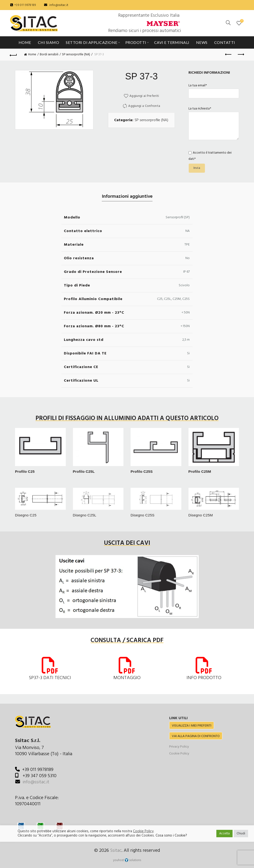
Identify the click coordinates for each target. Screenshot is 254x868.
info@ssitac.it (59, 5)
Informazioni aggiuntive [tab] (127, 197)
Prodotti (136, 42)
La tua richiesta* (214, 124)
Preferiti (241, 21)
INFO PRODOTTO (204, 678)
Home (25, 42)
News (202, 42)
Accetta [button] (224, 834)
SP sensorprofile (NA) (76, 55)
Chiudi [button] (241, 834)
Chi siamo (49, 42)
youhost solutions (127, 860)
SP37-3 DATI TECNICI (50, 678)
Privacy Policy (179, 747)
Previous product (229, 54)
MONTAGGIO (127, 678)
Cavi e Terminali (172, 42)
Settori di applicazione (92, 42)
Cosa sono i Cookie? (171, 836)
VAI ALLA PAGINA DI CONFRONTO (196, 736)
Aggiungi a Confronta (144, 106)
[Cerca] (228, 23)
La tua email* (214, 90)
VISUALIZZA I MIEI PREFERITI (192, 726)
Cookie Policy (179, 754)
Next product (241, 54)
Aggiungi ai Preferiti (144, 96)
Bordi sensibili (49, 55)
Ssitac (116, 851)
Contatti (225, 42)
